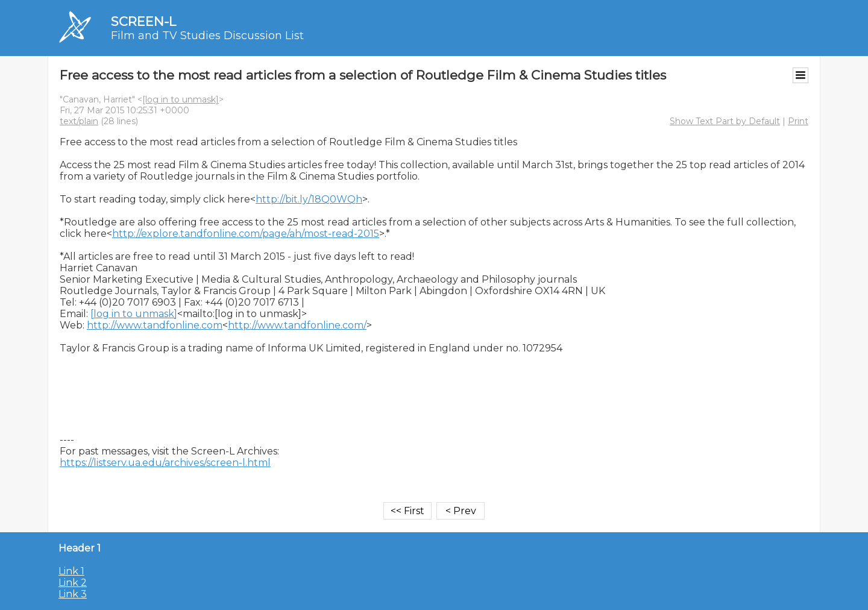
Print (798, 121)
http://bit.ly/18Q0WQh (309, 199)
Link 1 (71, 571)
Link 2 (73, 583)
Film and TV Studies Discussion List (207, 36)
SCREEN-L (143, 21)
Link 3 (73, 594)
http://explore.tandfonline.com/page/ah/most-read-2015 (246, 234)
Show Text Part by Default (725, 121)
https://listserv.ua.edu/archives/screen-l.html (165, 463)
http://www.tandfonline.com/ (297, 325)
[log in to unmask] (181, 99)
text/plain (79, 121)
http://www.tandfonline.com (155, 325)
